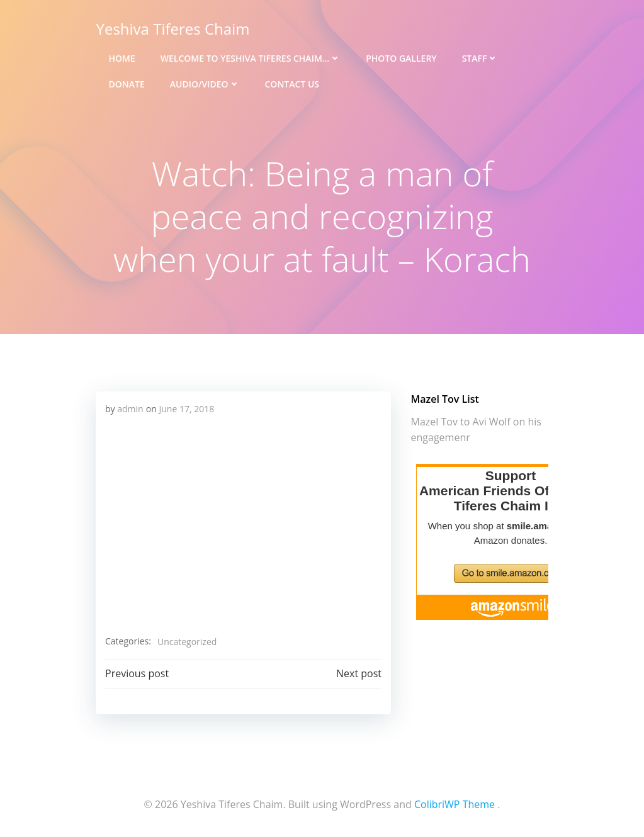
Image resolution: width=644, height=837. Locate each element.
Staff (480, 57)
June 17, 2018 (186, 408)
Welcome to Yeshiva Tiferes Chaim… (250, 57)
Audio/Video (204, 83)
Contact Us (292, 83)
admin (130, 408)
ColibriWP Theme (455, 803)
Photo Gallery (400, 57)
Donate (126, 83)
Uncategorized (186, 641)
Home (121, 57)
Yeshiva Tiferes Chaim (172, 28)
